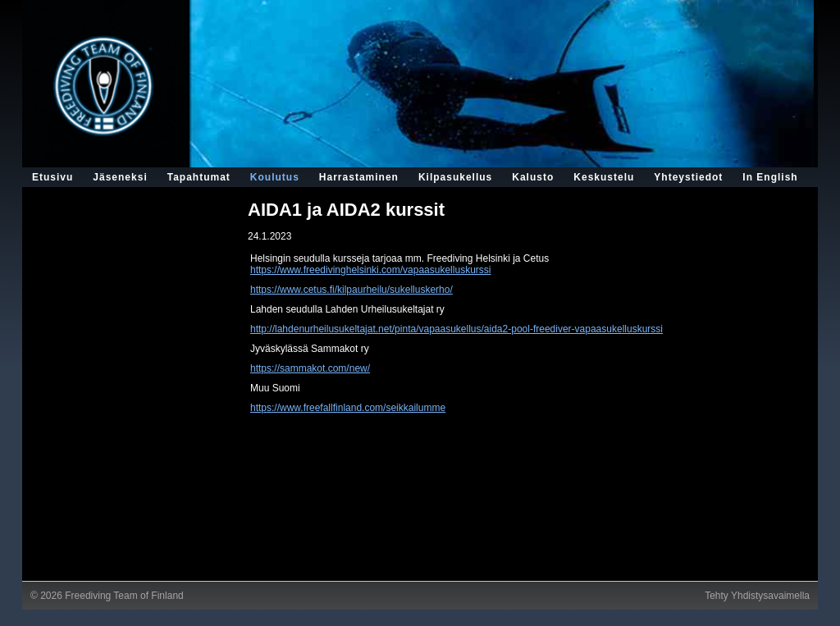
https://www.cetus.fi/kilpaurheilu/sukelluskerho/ (352, 290)
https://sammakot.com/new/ (310, 368)
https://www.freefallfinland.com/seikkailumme (348, 408)
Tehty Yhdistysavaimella (757, 596)
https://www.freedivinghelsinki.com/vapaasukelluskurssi (370, 270)
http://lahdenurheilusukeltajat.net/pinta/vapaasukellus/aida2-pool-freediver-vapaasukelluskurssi (457, 329)
